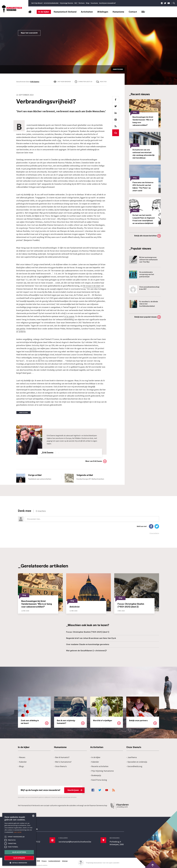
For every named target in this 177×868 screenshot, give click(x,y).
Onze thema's (60, 766)
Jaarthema (132, 757)
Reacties (103, 82)
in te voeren (69, 316)
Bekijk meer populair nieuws (146, 317)
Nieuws (22, 757)
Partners (82, 3)
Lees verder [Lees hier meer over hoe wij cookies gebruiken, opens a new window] (18, 832)
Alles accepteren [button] (19, 852)
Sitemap (65, 860)
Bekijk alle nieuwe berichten (146, 236)
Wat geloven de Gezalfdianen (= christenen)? (86, 650)
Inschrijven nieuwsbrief (107, 3)
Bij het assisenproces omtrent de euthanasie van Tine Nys (143, 260)
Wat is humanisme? (63, 761)
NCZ (76, 3)
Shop (88, 3)
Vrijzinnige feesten (67, 3)
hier (60, 140)
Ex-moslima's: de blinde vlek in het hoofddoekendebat (144, 304)
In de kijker (44, 12)
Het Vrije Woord (37, 3)
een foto (33, 348)
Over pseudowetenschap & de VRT (144, 289)
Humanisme (118, 12)
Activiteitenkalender (51, 3)
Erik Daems (35, 82)
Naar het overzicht (29, 33)
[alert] (19, 839)
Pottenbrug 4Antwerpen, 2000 (117, 843)
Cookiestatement (54, 860)
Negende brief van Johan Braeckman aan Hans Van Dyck (91, 638)
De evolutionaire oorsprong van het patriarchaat (142, 275)
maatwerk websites (42, 865)
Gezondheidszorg (134, 766)
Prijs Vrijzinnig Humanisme (102, 770)
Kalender (22, 761)
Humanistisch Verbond (65, 12)
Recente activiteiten (99, 766)
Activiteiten (87, 12)
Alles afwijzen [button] (19, 858)
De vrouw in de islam (92, 286)
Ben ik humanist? (62, 757)
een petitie (21, 328)
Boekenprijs (96, 775)
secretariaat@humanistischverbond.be (75, 841)
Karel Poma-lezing (99, 779)
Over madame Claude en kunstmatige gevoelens (88, 644)
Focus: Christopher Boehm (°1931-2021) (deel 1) (88, 631)
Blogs (21, 766)
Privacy (44, 860)
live (40, 357)
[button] (19, 863)
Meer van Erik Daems (94, 461)
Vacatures (94, 3)
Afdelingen (103, 12)
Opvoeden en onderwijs (137, 761)
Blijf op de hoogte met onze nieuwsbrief (52, 790)
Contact (133, 12)
